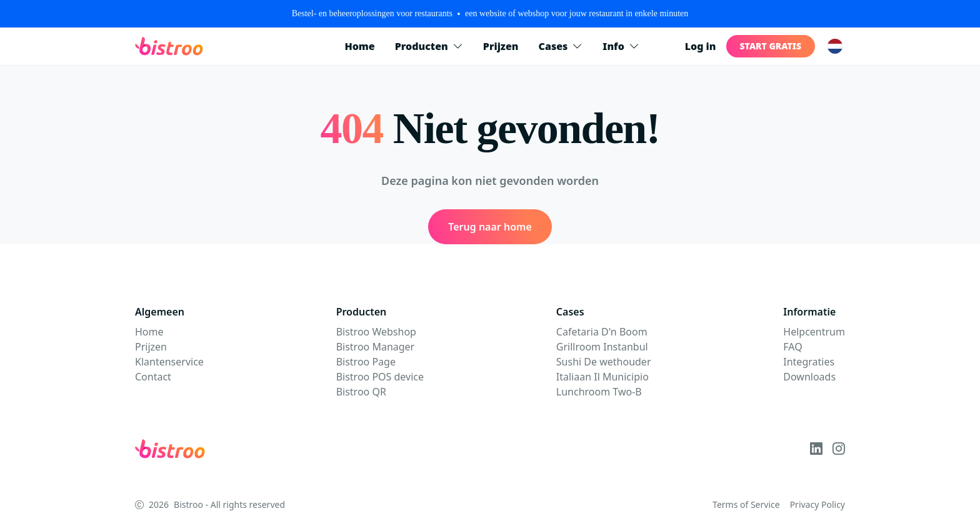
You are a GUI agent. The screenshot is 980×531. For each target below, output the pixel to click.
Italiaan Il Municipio (602, 377)
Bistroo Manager (376, 347)
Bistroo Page (366, 362)
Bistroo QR (361, 392)
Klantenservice (169, 362)
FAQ (792, 347)
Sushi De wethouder (604, 362)
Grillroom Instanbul (602, 347)
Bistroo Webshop (376, 332)
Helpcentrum (814, 332)
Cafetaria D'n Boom (602, 332)
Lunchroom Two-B (599, 392)
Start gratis (771, 46)
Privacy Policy (817, 504)
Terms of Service (746, 504)
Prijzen (501, 46)
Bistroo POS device (380, 377)
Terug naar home (490, 227)
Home (359, 46)
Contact (153, 377)
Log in (701, 46)
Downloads (809, 377)
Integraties (809, 362)
